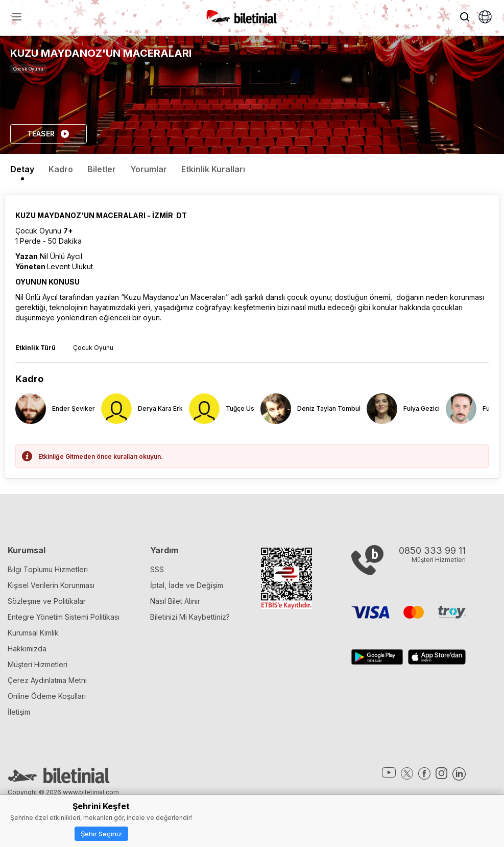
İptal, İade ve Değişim (187, 585)
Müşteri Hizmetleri (38, 664)
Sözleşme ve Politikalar (47, 601)
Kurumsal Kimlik (33, 633)
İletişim (19, 712)
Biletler (102, 169)
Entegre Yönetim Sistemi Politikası (64, 617)
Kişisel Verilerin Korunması (51, 585)
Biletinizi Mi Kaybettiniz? (190, 617)
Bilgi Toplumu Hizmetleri (48, 569)
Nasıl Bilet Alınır (175, 601)
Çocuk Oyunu (28, 69)
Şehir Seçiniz (101, 834)
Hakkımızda (27, 649)
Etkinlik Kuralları (213, 169)
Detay (22, 169)
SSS (157, 569)
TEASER (49, 134)
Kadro (61, 169)
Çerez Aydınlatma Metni (47, 680)
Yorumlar (149, 169)
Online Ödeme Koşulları (47, 696)
